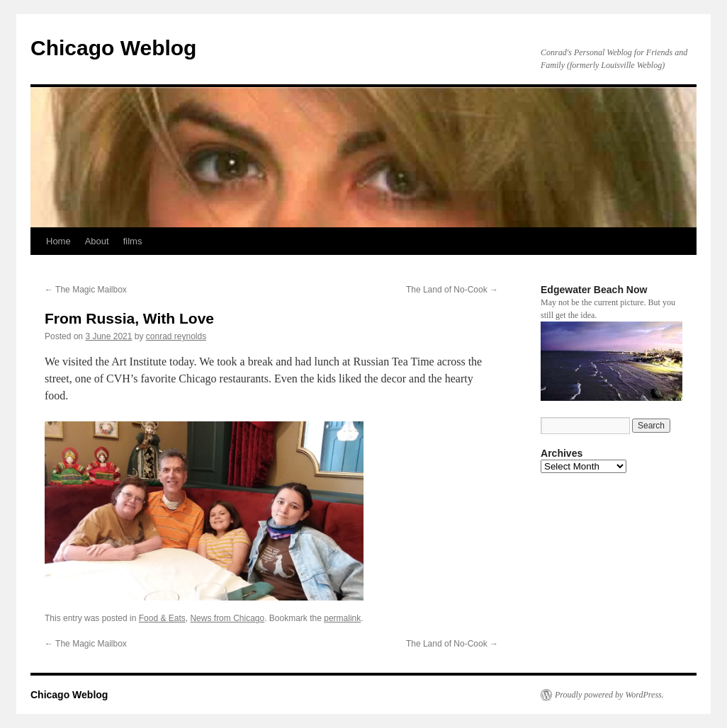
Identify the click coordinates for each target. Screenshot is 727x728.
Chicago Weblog (113, 48)
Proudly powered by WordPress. (609, 695)
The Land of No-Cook (452, 290)
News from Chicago (227, 618)
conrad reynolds (176, 336)
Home (58, 241)
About (97, 241)
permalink (342, 618)
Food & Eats (162, 618)
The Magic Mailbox (86, 290)
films (133, 241)
